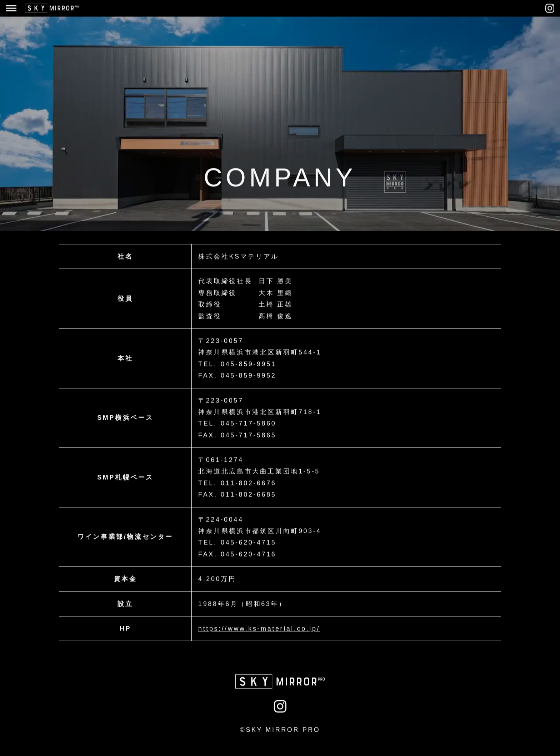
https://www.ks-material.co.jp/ (259, 628)
